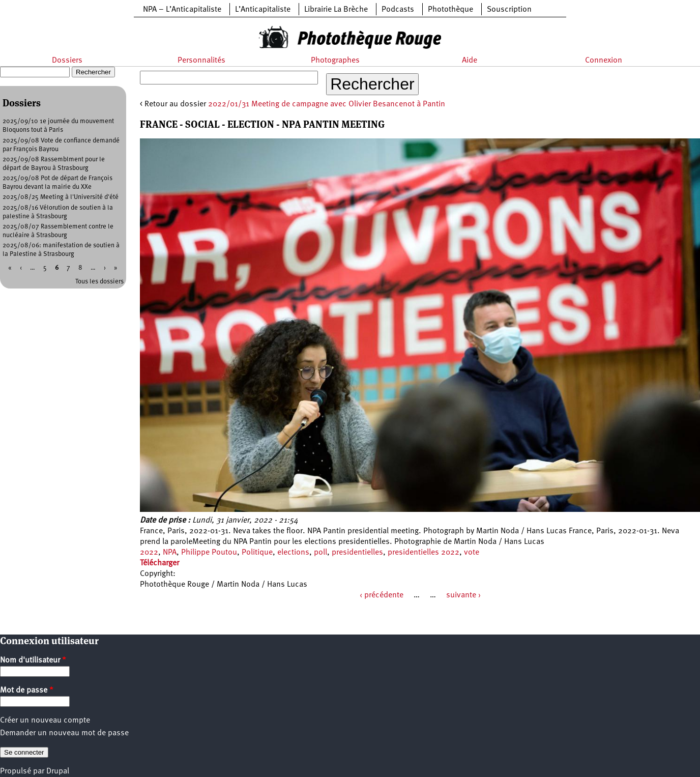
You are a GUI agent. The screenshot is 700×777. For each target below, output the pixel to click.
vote (472, 553)
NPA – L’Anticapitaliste (182, 10)
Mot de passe (27, 690)
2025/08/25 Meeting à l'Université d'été (61, 197)
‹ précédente (382, 595)
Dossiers (67, 61)
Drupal (58, 771)
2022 (149, 553)
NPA (170, 553)
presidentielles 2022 (424, 553)
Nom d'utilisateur (33, 660)
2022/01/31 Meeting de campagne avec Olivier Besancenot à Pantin (327, 104)
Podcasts (398, 10)
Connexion (604, 61)
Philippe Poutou (209, 553)
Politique (257, 553)
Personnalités (201, 61)
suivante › (463, 595)
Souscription (509, 10)
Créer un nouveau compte (45, 721)
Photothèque (450, 10)
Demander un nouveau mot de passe (64, 733)
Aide (470, 61)
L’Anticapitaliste (263, 10)
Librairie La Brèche (336, 10)
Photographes (335, 61)
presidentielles (357, 553)
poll (320, 553)
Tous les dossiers (99, 282)
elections (293, 553)
